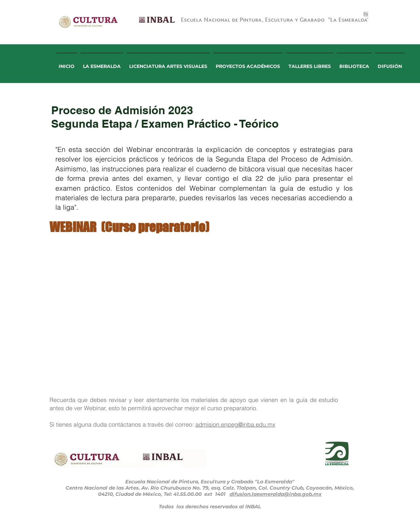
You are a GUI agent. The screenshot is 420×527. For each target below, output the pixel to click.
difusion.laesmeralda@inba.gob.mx (276, 494)
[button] (102, 63)
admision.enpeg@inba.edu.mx (235, 424)
